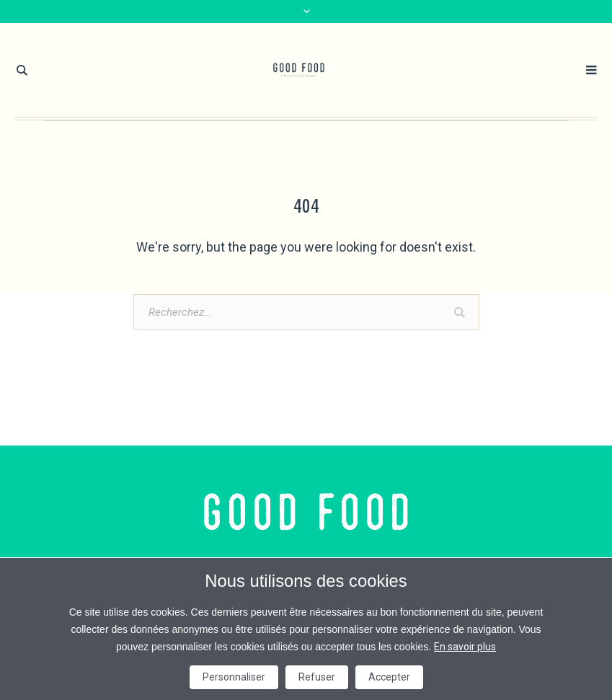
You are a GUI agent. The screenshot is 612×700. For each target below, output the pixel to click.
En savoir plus (465, 647)
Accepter (389, 677)
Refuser (317, 677)
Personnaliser (234, 677)
